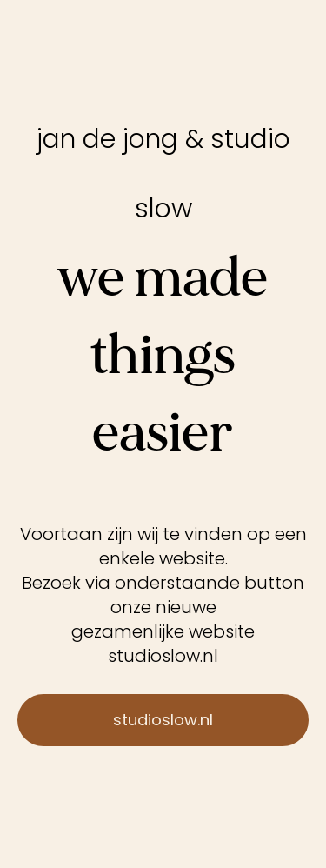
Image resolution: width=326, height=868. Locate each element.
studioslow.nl (163, 656)
